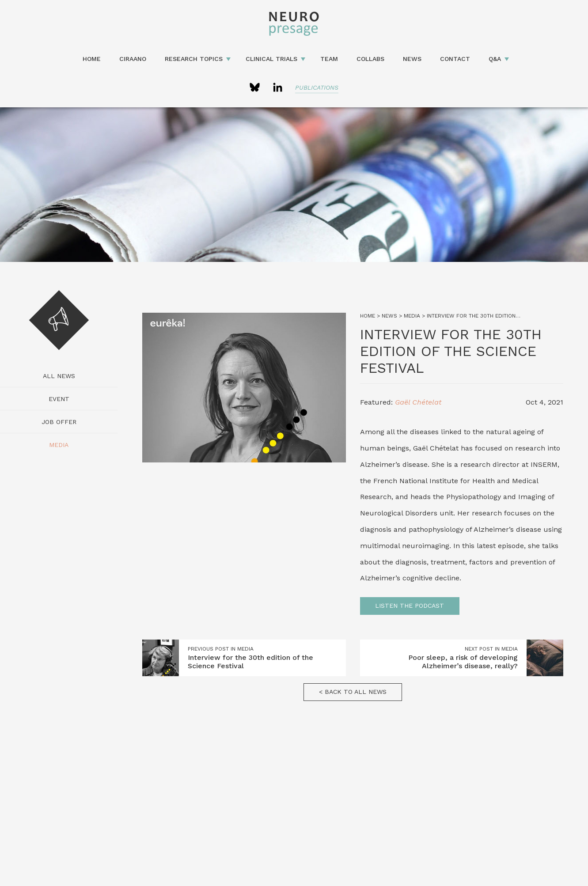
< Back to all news (353, 692)
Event (59, 399)
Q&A (495, 59)
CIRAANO (133, 59)
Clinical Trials (271, 59)
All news (59, 376)
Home (92, 59)
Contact (455, 59)
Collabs (370, 59)
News (412, 59)
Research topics (194, 59)
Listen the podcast (410, 606)
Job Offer (59, 422)
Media (59, 445)
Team (329, 59)
